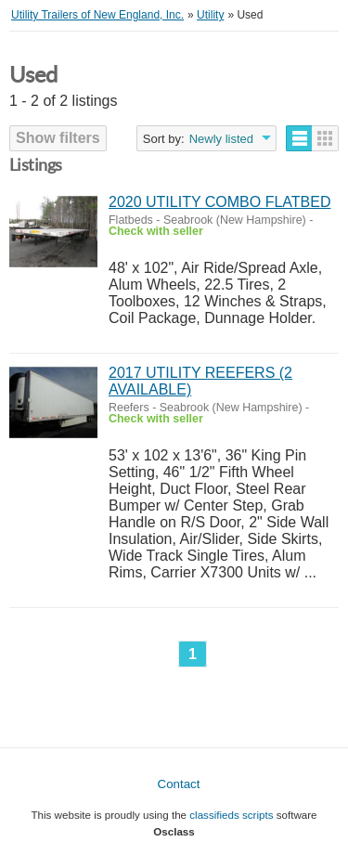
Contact (179, 784)
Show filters (58, 138)
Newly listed (221, 139)
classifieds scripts (231, 815)
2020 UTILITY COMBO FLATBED (219, 202)
